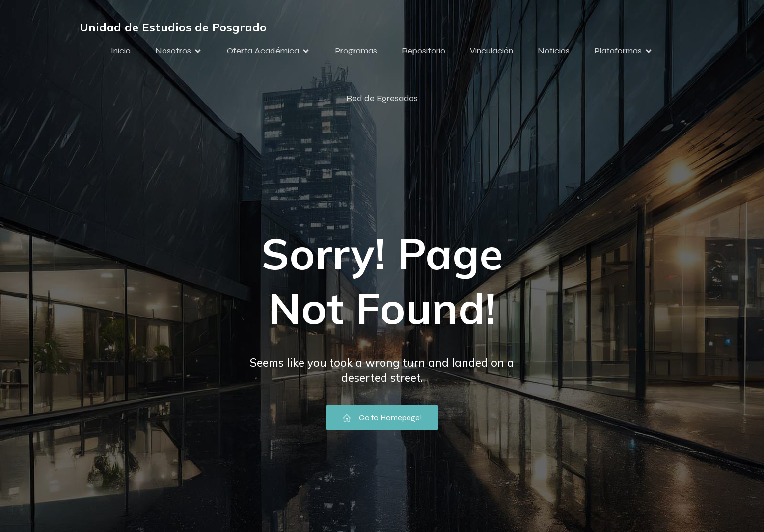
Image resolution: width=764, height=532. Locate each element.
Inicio (121, 51)
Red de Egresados (382, 98)
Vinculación (491, 51)
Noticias (554, 51)
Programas (356, 51)
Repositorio (423, 51)
